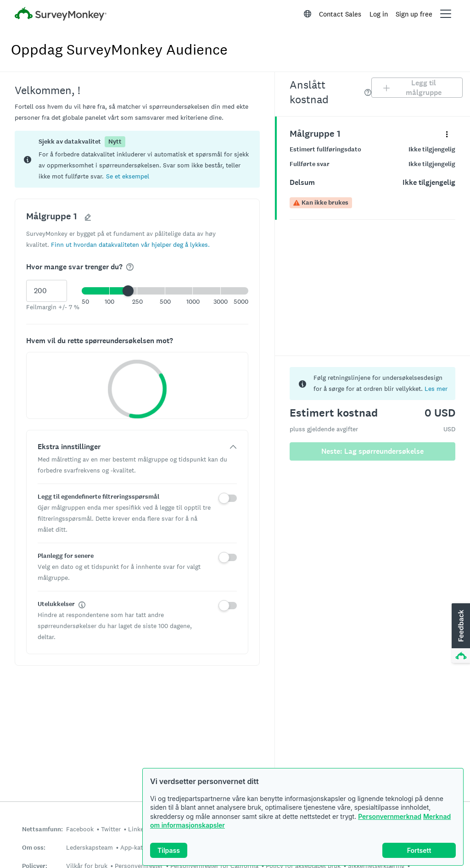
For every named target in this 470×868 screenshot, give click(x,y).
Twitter (111, 829)
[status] (137, 159)
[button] (128, 176)
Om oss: (34, 848)
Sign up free (414, 14)
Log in (379, 14)
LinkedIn (140, 829)
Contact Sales (340, 14)
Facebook (80, 829)
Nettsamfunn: (42, 829)
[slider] (128, 291)
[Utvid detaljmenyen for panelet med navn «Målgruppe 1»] (447, 134)
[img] (130, 267)
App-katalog (137, 847)
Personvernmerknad (390, 816)
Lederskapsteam (90, 847)
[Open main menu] (446, 14)
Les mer (436, 389)
